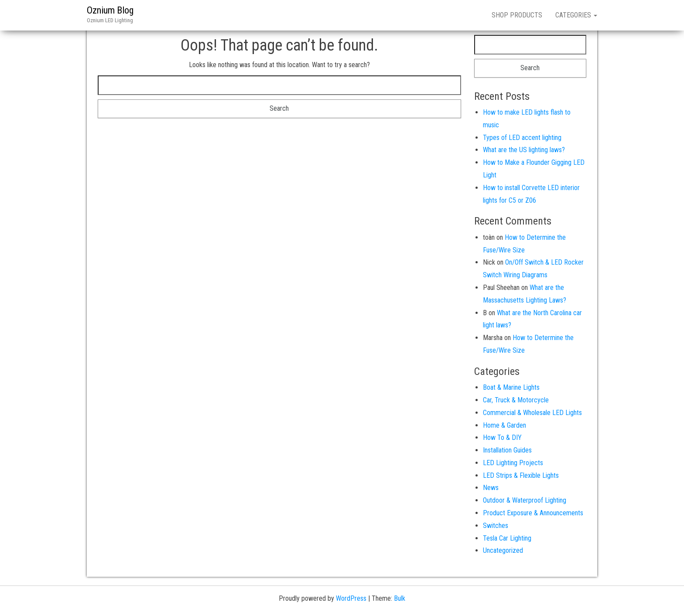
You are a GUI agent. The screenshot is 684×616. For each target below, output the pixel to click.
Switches (496, 526)
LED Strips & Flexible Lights (521, 475)
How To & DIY (502, 437)
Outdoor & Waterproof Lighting (525, 500)
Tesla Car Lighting (507, 538)
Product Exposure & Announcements (533, 513)
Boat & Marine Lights (511, 387)
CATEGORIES (576, 15)
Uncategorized (503, 550)
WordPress (351, 598)
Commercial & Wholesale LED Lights (532, 413)
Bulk (400, 598)
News (491, 488)
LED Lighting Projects (513, 463)
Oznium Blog (110, 10)
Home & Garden (504, 425)
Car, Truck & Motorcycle (516, 400)
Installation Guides (507, 450)
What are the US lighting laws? (524, 150)
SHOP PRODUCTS (517, 15)
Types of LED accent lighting (522, 138)
